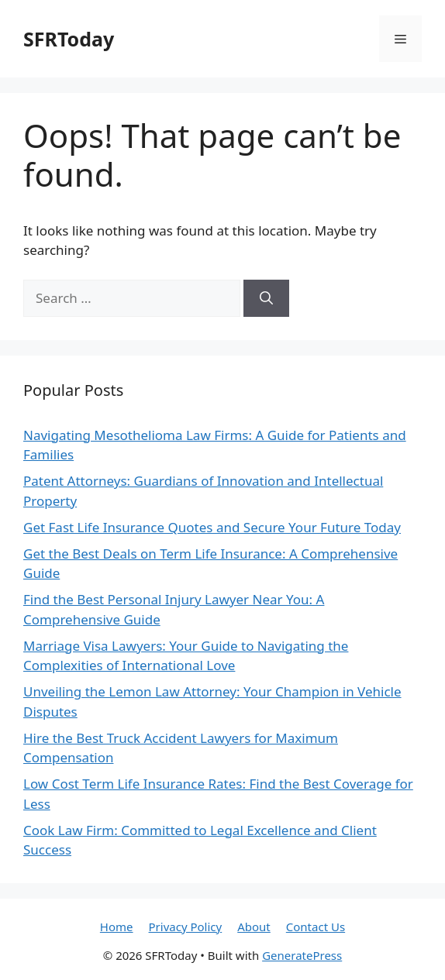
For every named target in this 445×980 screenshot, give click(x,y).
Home (117, 927)
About (254, 927)
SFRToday (69, 39)
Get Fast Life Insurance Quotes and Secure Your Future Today (212, 527)
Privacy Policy (186, 927)
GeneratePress (302, 955)
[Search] (266, 298)
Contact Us (316, 927)
